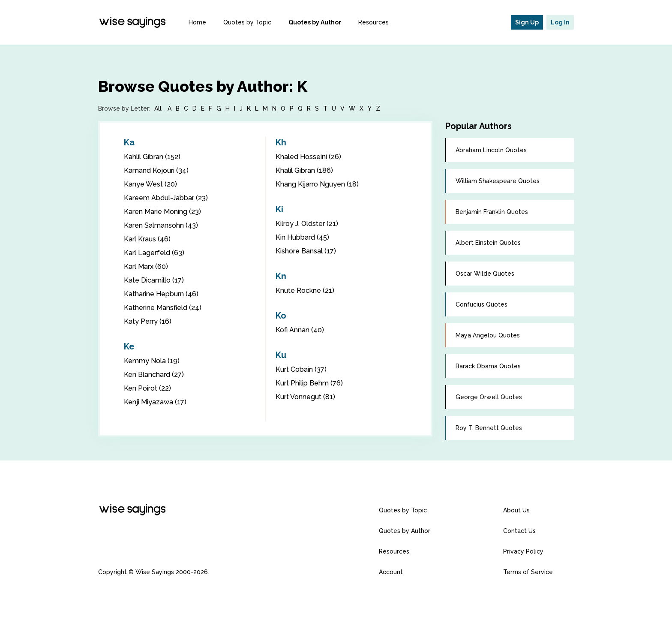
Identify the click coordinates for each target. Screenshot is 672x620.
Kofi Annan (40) (300, 330)
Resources (373, 22)
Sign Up (527, 22)
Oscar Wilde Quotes (485, 274)
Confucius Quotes (481, 304)
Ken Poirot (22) (147, 388)
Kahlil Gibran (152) (152, 157)
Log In (560, 22)
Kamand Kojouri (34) (156, 170)
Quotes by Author (315, 22)
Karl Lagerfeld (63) (154, 253)
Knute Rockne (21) (305, 290)
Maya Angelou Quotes (488, 335)
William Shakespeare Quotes (498, 181)
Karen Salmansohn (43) (161, 225)
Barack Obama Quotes (488, 366)
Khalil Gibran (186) (304, 170)
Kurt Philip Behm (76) (309, 383)
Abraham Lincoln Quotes (491, 150)
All (158, 108)
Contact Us (519, 531)
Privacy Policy (523, 551)
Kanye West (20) (150, 184)
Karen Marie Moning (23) (162, 212)
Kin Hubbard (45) (302, 237)
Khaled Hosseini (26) (308, 157)
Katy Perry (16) (148, 321)
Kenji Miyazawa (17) (155, 402)
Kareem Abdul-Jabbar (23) (166, 198)
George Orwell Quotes (489, 397)
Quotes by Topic (247, 22)
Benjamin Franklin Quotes (492, 212)
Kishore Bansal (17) (306, 251)
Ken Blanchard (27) (154, 375)
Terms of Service (528, 572)
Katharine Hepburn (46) (161, 294)
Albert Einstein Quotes (488, 243)
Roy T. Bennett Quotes (489, 428)
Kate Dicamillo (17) (154, 280)
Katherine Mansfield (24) (163, 308)
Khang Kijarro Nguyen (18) (317, 184)
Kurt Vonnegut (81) (305, 397)
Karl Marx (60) (146, 266)
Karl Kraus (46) (147, 239)
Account (391, 572)
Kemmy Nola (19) (152, 361)
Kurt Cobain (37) (301, 369)
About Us (516, 510)
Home (197, 22)
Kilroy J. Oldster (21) (307, 224)
